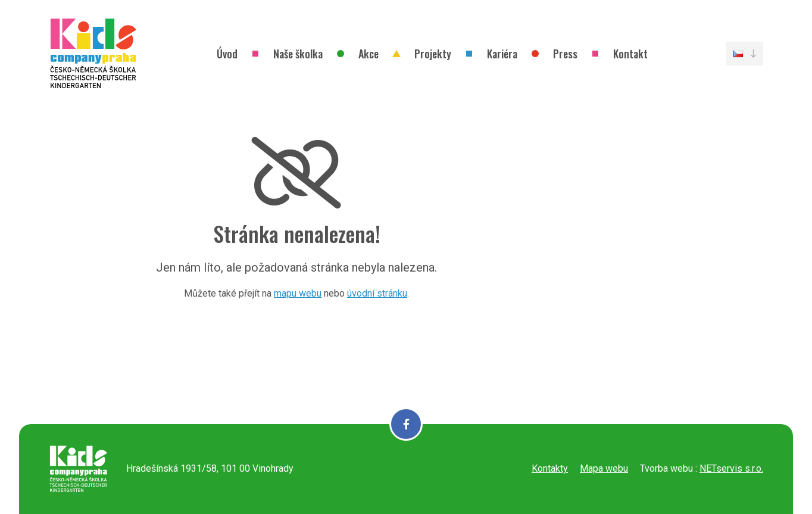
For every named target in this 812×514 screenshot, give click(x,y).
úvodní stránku (377, 293)
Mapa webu (604, 468)
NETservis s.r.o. (731, 468)
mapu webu (298, 293)
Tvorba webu (666, 468)
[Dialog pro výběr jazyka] (744, 54)
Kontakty (550, 468)
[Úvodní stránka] (93, 54)
